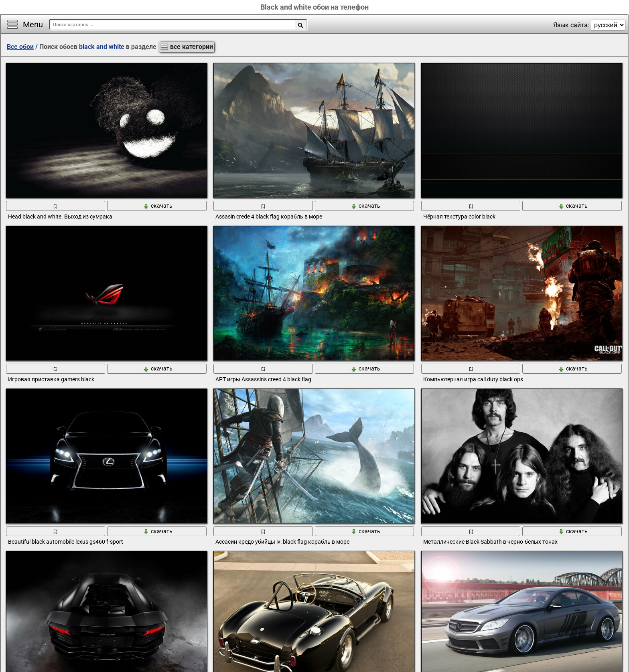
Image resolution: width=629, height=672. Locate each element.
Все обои (20, 47)
